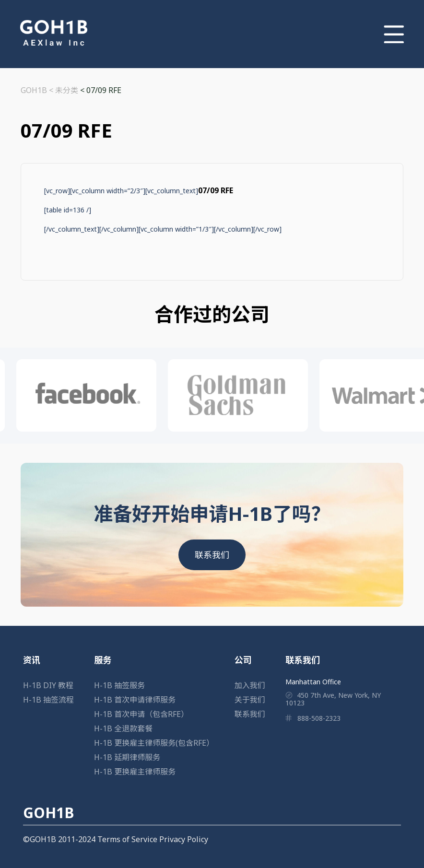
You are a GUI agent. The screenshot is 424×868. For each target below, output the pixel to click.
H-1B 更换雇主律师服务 (135, 772)
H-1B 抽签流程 (48, 700)
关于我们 (250, 700)
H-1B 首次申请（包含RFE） (141, 714)
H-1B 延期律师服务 (127, 757)
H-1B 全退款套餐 (123, 728)
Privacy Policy (184, 839)
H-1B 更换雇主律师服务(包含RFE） (154, 743)
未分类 (67, 90)
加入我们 (250, 685)
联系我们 (212, 555)
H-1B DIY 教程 (48, 685)
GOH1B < (38, 90)
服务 (103, 660)
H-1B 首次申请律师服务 (135, 700)
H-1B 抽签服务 (119, 685)
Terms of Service (127, 839)
